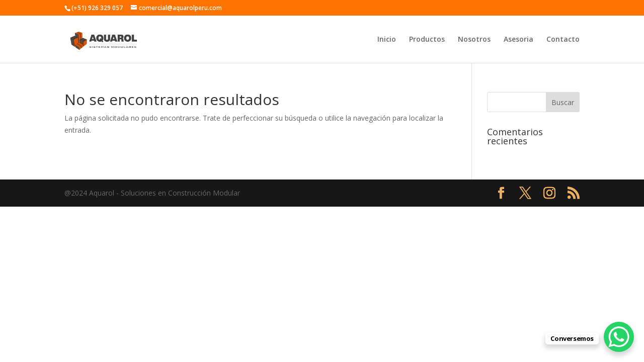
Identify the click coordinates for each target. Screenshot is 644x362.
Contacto (563, 40)
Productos (427, 40)
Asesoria (518, 40)
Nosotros (474, 40)
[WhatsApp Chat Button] (619, 337)
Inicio (387, 40)
